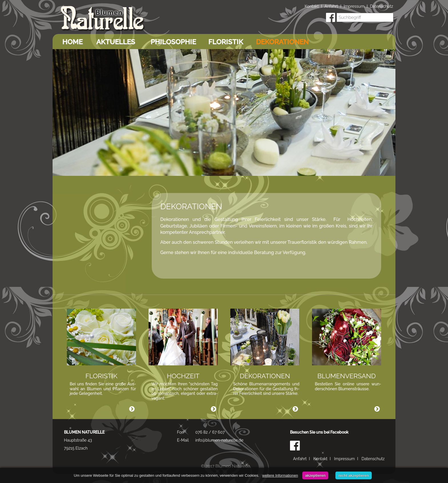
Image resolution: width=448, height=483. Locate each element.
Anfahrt (331, 6)
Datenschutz (382, 6)
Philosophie (173, 42)
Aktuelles (116, 42)
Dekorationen (282, 42)
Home (72, 42)
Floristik (226, 42)
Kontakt (312, 6)
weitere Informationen (280, 475)
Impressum (354, 6)
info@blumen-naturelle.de (219, 440)
